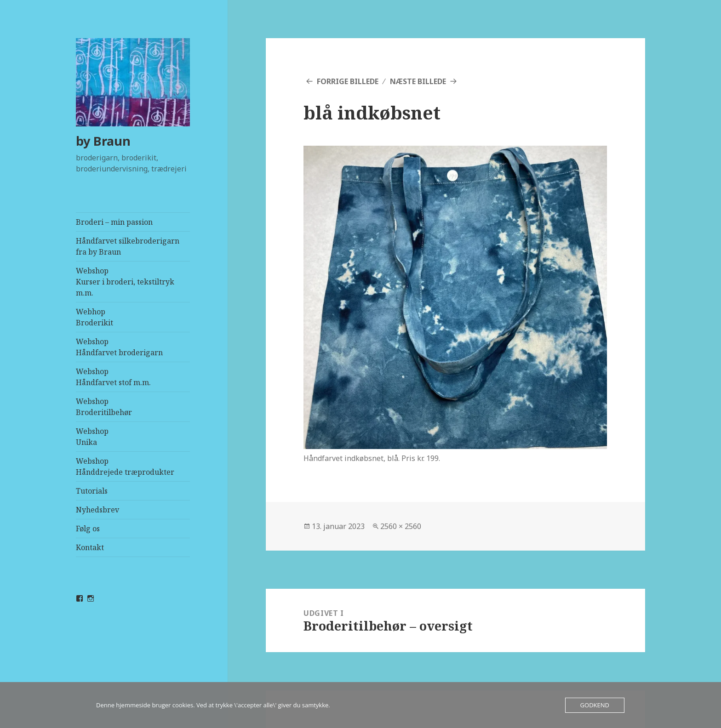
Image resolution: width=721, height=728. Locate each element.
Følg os (88, 529)
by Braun (103, 141)
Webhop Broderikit (94, 317)
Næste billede (418, 81)
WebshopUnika (92, 437)
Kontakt (90, 547)
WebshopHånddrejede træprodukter (125, 466)
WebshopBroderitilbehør (104, 407)
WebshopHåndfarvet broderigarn (119, 347)
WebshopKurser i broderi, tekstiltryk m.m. (125, 282)
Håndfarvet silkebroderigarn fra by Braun (128, 246)
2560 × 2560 (401, 526)
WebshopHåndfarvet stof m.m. (113, 377)
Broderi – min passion (114, 222)
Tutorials (92, 491)
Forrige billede (348, 81)
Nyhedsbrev (97, 510)
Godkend (595, 705)
